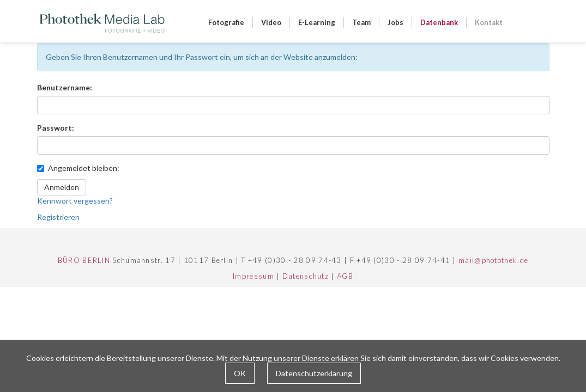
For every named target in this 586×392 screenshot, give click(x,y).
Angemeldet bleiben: (78, 168)
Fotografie (226, 22)
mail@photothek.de (493, 260)
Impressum (253, 276)
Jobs (395, 22)
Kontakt (489, 22)
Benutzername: (65, 87)
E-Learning (317, 22)
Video (271, 22)
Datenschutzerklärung (314, 373)
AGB (345, 276)
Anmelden (62, 187)
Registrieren (58, 217)
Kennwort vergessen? (75, 201)
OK (240, 373)
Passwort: (56, 128)
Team (361, 22)
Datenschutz (306, 276)
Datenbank (439, 22)
